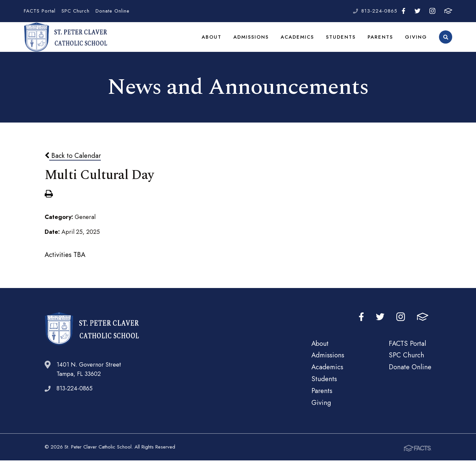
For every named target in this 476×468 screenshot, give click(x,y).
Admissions (253, 41)
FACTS (448, 11)
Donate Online (113, 11)
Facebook (403, 11)
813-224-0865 (379, 11)
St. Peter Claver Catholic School (65, 41)
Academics (299, 41)
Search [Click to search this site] (446, 41)
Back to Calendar (73, 164)
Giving (416, 41)
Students (342, 41)
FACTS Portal (40, 11)
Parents (381, 41)
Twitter (417, 11)
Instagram (432, 11)
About (214, 41)
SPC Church (76, 11)
